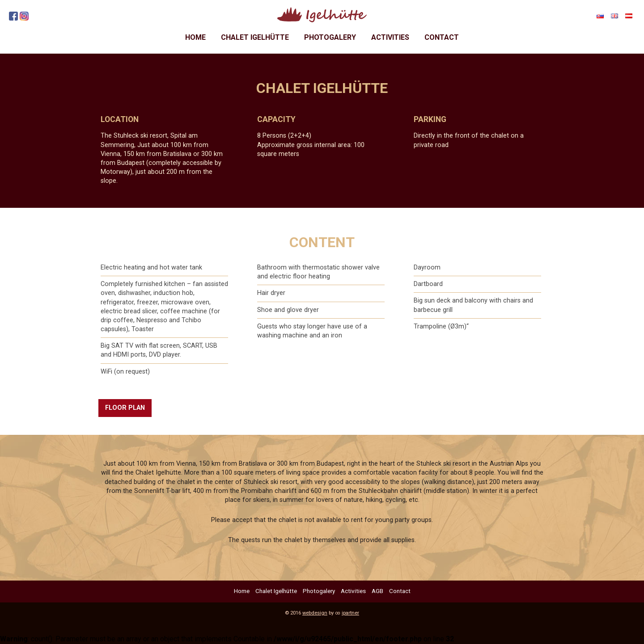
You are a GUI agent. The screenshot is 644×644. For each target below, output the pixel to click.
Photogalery (330, 37)
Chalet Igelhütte (255, 37)
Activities (390, 37)
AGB (377, 591)
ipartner (350, 613)
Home (195, 37)
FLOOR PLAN (125, 408)
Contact (442, 37)
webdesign (315, 613)
